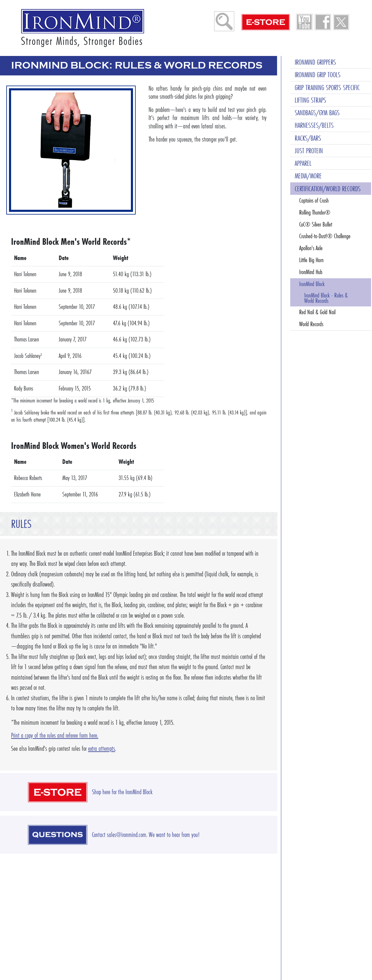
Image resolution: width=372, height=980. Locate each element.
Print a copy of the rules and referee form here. (55, 735)
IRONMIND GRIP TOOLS (318, 75)
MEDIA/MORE (308, 176)
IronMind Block (312, 284)
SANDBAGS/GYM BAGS (317, 113)
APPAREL (303, 163)
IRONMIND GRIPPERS (315, 62)
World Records (311, 324)
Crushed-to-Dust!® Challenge (325, 236)
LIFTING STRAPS (310, 100)
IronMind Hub (311, 272)
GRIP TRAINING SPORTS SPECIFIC (327, 88)
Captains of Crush (314, 200)
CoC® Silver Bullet (316, 224)
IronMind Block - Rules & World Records (326, 298)
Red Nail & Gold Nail (317, 312)
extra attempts (102, 749)
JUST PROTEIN (309, 151)
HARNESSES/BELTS (314, 125)
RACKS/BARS (308, 138)
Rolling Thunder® (315, 212)
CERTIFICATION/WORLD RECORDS (328, 189)
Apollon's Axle (311, 248)
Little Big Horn (311, 260)
